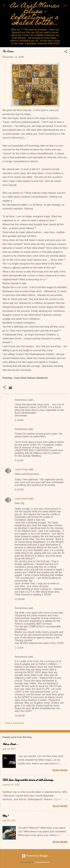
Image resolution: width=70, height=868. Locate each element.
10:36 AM (20, 716)
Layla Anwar (21, 469)
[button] (66, 52)
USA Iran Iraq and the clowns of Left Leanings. (28, 780)
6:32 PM (19, 490)
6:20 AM (19, 460)
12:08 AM (20, 599)
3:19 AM (19, 420)
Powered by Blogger (35, 856)
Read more (60, 770)
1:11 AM (19, 648)
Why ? (6, 816)
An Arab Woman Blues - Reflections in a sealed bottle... (35, 15)
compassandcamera (42, 862)
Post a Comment (15, 723)
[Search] (66, 6)
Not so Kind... (10, 744)
